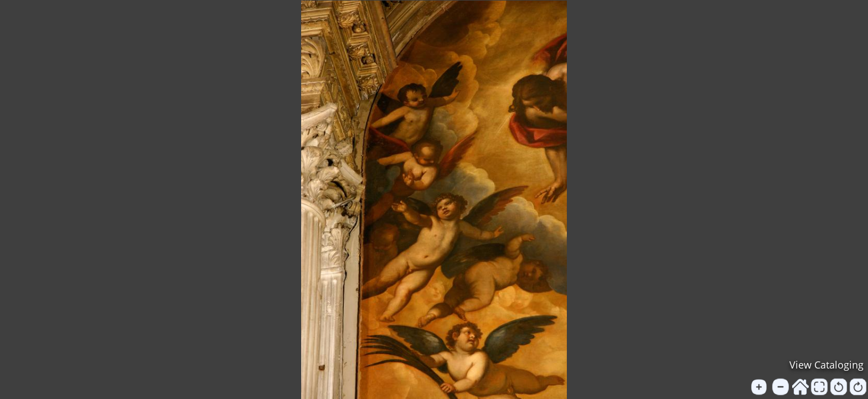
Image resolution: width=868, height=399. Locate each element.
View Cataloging (826, 365)
